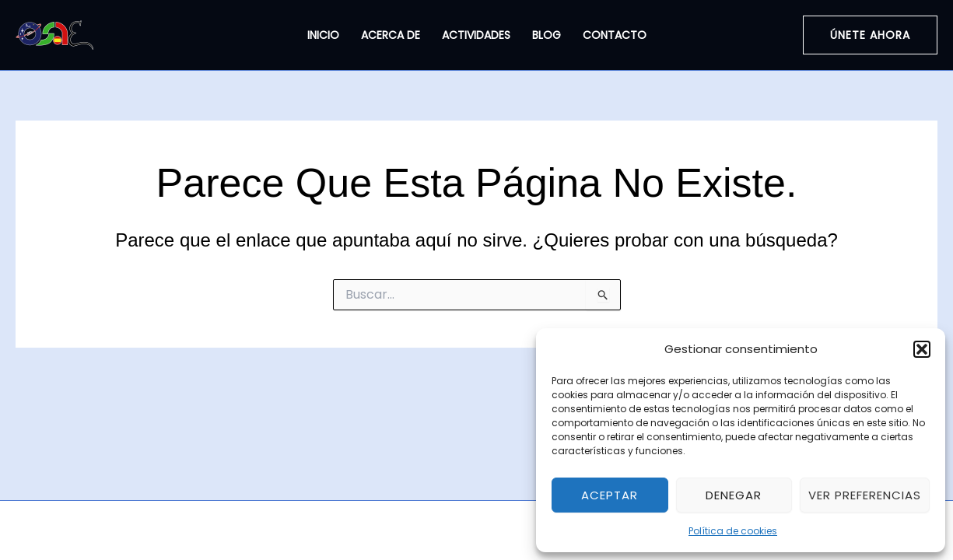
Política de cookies (733, 531)
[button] (922, 349)
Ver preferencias (865, 495)
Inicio (323, 35)
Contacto (615, 35)
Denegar (734, 495)
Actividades (476, 35)
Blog (547, 35)
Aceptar (610, 495)
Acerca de (391, 35)
